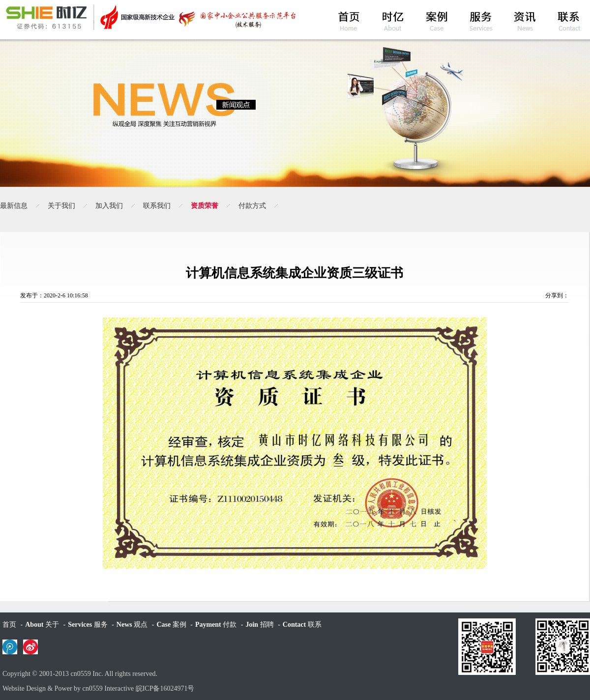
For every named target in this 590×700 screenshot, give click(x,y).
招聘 (259, 625)
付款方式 (252, 206)
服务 (88, 625)
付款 (216, 625)
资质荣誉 (205, 206)
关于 (42, 625)
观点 (132, 625)
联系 (302, 625)
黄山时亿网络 (150, 17)
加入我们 (109, 206)
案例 (171, 625)
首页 (9, 625)
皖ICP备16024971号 (165, 688)
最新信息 (14, 206)
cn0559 (81, 674)
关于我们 (61, 206)
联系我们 (157, 206)
